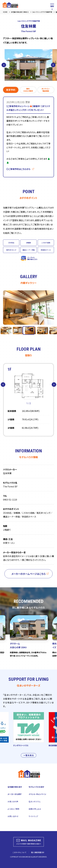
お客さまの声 (13, 801)
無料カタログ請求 (28, 90)
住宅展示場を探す (15, 787)
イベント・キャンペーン (37, 794)
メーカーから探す (15, 794)
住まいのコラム (35, 801)
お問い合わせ (13, 816)
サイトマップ (33, 816)
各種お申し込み (35, 809)
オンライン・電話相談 (46, 90)
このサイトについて (19, 852)
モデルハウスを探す (36, 787)
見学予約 (11, 90)
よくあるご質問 (13, 809)
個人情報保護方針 (38, 852)
